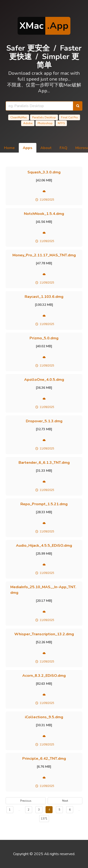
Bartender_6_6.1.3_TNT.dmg (44, 463)
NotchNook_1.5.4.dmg (44, 214)
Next (65, 801)
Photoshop (45, 123)
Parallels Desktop (44, 117)
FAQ (63, 148)
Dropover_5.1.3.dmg (44, 421)
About (46, 148)
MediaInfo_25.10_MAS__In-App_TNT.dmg (43, 590)
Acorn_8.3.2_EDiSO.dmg (44, 676)
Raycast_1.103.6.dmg (44, 297)
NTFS (61, 123)
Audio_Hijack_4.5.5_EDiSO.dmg (44, 546)
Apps (28, 148)
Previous (26, 801)
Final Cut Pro (69, 117)
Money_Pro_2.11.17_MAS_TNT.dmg (44, 255)
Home (9, 148)
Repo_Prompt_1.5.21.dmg (44, 504)
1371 (44, 819)
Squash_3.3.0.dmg (44, 172)
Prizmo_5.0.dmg (44, 338)
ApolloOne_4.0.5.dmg (44, 380)
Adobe (28, 123)
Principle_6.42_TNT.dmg (44, 759)
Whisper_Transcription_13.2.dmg (44, 634)
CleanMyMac (19, 117)
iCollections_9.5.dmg (44, 717)
